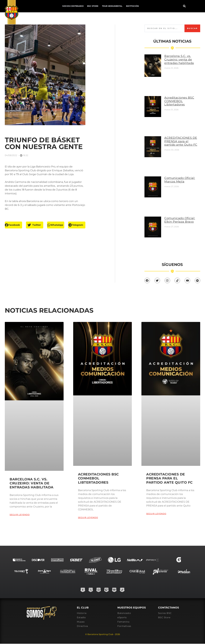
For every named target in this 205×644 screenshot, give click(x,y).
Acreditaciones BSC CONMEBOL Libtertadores (183, 99)
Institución (104, 6)
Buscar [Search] (192, 31)
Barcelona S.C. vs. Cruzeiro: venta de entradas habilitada (183, 62)
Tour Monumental (84, 6)
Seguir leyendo (20, 508)
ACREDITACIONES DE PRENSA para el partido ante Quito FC (183, 137)
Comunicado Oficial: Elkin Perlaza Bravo (184, 205)
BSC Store (64, 6)
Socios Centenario (44, 6)
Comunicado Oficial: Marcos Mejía (184, 169)
